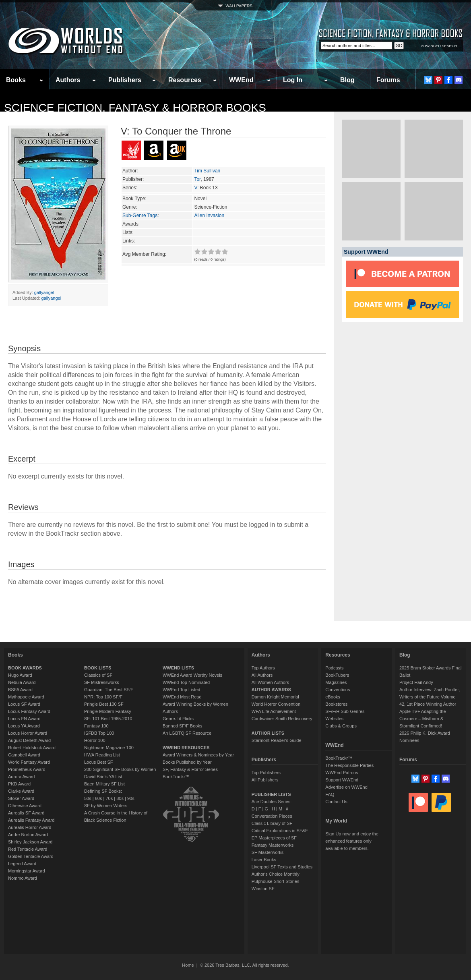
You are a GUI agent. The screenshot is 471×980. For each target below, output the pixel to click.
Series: (130, 188)
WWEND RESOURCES (186, 748)
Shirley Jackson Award (30, 842)
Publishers (125, 80)
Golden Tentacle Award (31, 856)
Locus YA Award (24, 726)
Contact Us (336, 802)
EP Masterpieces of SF (274, 838)
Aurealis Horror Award (30, 827)
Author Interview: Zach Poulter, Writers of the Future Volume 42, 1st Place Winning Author (430, 697)
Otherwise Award (25, 806)
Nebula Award (22, 682)
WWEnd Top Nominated (186, 682)
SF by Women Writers (106, 806)
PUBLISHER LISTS (271, 794)
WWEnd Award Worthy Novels (192, 675)
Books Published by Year (187, 762)
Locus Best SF (99, 762)
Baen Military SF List (104, 784)
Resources (185, 80)
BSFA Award (20, 690)
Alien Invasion (209, 215)
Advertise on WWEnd (346, 787)
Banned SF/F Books (182, 726)
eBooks (333, 697)
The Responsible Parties (349, 765)
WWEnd (241, 80)
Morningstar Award (27, 871)
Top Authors (263, 668)
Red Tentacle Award (28, 849)
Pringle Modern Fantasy (108, 711)
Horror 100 (95, 740)
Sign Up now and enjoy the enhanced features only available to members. (352, 841)
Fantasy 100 (96, 726)
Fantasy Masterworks (273, 845)
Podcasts (334, 668)
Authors (68, 80)
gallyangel (44, 292)
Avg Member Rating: (144, 254)
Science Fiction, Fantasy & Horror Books (135, 108)
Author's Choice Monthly (276, 874)
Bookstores (336, 704)
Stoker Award (21, 798)
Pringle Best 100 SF (104, 704)
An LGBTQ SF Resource (187, 733)
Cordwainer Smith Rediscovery (282, 719)
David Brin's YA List (103, 777)
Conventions (338, 690)
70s (109, 798)
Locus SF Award (24, 704)
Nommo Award (23, 878)
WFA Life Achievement (274, 711)
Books (16, 80)
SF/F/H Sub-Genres (345, 711)
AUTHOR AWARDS (271, 690)
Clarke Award (21, 791)
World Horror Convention (276, 704)
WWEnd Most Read (182, 697)
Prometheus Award (27, 769)
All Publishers (265, 780)
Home (188, 965)
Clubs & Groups (341, 726)
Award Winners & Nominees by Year (198, 755)
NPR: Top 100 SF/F (103, 697)
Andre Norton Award (28, 835)
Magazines (336, 682)
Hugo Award (20, 675)
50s (88, 798)
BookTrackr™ (176, 777)
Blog (347, 80)
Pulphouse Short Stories (276, 881)
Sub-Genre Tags (140, 215)
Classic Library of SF (272, 823)
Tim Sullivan (207, 171)
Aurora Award (21, 777)
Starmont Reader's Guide (277, 740)
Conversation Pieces (272, 816)
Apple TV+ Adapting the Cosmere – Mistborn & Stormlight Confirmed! (423, 719)
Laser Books (264, 860)
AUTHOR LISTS (268, 733)
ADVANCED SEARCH (439, 46)
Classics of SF (98, 675)
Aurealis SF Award (26, 813)
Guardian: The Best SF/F (109, 690)
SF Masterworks (268, 852)
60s (99, 798)
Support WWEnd (342, 780)
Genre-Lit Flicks (178, 719)
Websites (334, 719)
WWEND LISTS (178, 668)
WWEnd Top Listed (181, 690)
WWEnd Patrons (342, 773)
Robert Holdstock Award (32, 748)
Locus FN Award (24, 719)
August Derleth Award (29, 740)
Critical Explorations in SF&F (280, 831)
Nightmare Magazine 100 (109, 748)
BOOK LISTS (98, 668)
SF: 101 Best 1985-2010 (108, 719)
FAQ (330, 794)
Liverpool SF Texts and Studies (282, 867)
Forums (388, 80)
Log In (293, 80)
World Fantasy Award (29, 762)
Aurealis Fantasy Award (31, 820)
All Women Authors (270, 682)
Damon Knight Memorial (275, 697)
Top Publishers (266, 773)
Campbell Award (24, 755)
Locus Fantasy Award (29, 711)
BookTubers (337, 675)
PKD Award (19, 784)
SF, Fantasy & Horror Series (190, 769)
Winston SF (263, 889)
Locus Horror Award (28, 733)
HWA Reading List (102, 755)
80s (120, 798)
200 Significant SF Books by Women (120, 769)
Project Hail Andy (416, 682)
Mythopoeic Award (26, 697)
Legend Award (22, 864)
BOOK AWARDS (25, 668)
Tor (197, 179)
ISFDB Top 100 (99, 733)
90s (131, 798)
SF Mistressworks (102, 682)
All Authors (262, 675)
